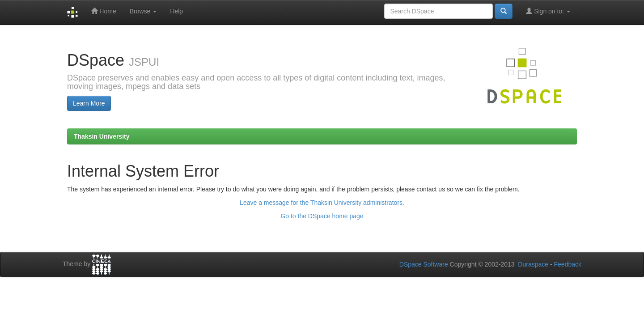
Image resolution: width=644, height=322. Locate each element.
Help (176, 11)
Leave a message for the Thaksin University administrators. (322, 203)
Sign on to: (548, 11)
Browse (143, 11)
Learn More (89, 103)
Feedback (568, 264)
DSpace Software (424, 264)
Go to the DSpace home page (322, 216)
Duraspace (533, 264)
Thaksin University (102, 136)
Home (104, 11)
